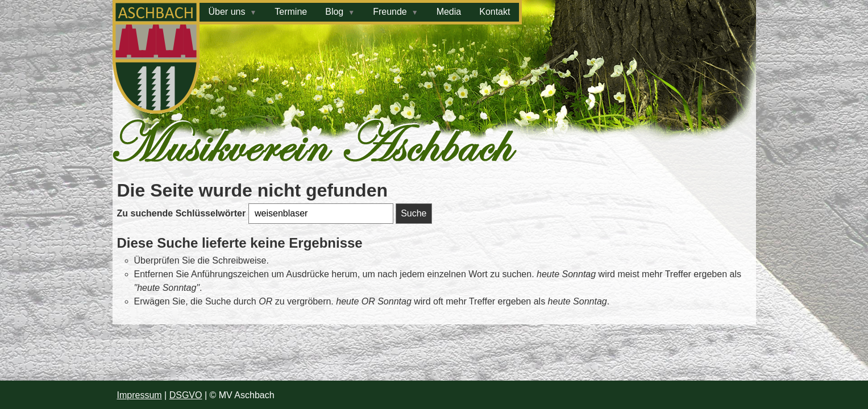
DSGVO (186, 395)
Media (449, 12)
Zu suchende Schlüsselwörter (183, 213)
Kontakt (495, 12)
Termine (291, 12)
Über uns (227, 12)
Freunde (390, 12)
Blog (334, 12)
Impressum (140, 395)
